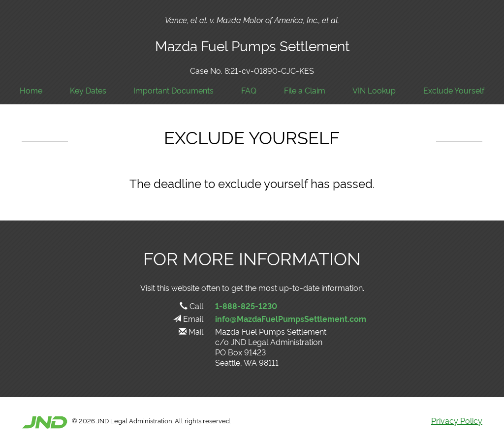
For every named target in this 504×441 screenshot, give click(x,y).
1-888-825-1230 (246, 306)
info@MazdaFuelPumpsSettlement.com (291, 318)
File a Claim (305, 90)
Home (31, 90)
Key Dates (88, 90)
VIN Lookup (374, 90)
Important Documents (173, 90)
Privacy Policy (457, 420)
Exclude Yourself (454, 90)
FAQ (249, 90)
